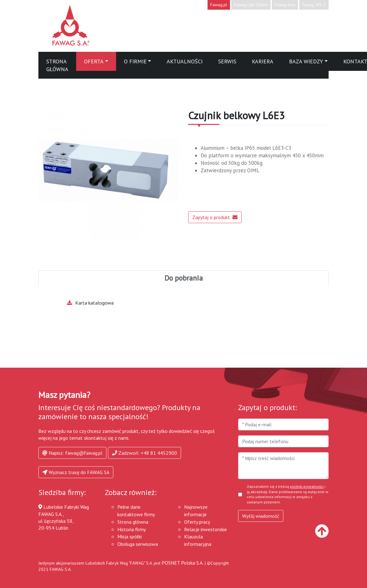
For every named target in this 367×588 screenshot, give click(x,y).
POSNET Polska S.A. (183, 563)
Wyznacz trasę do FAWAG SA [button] (76, 472)
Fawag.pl (219, 5)
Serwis (227, 61)
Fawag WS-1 (314, 5)
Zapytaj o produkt (215, 217)
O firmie (135, 61)
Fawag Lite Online (251, 5)
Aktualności (185, 61)
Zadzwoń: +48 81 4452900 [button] (144, 453)
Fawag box (285, 5)
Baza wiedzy (306, 61)
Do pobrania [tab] (184, 278)
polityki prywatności (307, 486)
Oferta (94, 61)
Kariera (263, 61)
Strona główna (57, 65)
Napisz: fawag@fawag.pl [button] (72, 453)
